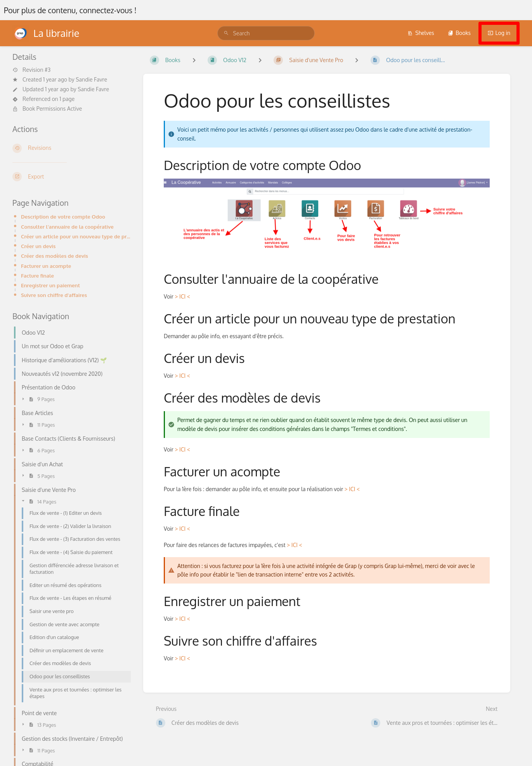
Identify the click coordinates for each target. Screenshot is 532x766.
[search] (266, 33)
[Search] (226, 33)
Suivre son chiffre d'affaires (54, 295)
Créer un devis (38, 246)
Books (459, 33)
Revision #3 (31, 70)
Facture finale (37, 275)
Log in (499, 33)
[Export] (72, 177)
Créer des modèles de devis (55, 256)
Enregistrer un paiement (50, 285)
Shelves (421, 33)
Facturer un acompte (46, 266)
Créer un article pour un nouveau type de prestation (76, 236)
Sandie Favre (91, 79)
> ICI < (182, 296)
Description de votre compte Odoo (63, 216)
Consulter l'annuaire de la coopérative (67, 227)
